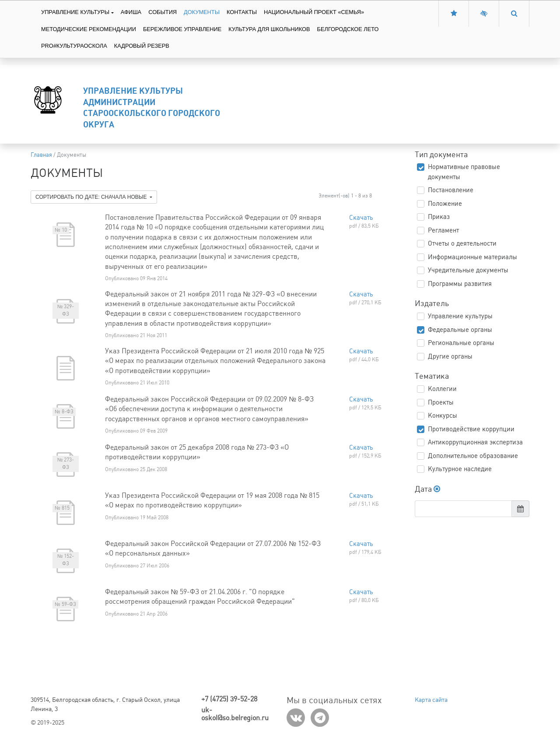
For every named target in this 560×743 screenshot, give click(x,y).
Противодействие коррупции (471, 429)
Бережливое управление (182, 29)
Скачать (361, 218)
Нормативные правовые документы (464, 172)
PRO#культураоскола (74, 46)
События (163, 12)
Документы (202, 12)
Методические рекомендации (89, 29)
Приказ (439, 217)
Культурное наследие (460, 469)
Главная (41, 155)
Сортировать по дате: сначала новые (92, 197)
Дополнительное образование (473, 456)
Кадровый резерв (142, 46)
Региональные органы (461, 343)
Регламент (443, 230)
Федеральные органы (460, 330)
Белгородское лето (348, 29)
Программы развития (460, 284)
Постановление (451, 190)
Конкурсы (443, 416)
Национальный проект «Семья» (314, 12)
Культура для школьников (269, 29)
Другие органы (450, 356)
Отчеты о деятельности (462, 243)
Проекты (441, 402)
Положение (445, 204)
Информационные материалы (472, 257)
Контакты (242, 12)
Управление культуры (75, 12)
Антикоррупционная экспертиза (475, 442)
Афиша (131, 12)
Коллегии (442, 389)
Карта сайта (431, 700)
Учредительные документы (468, 270)
